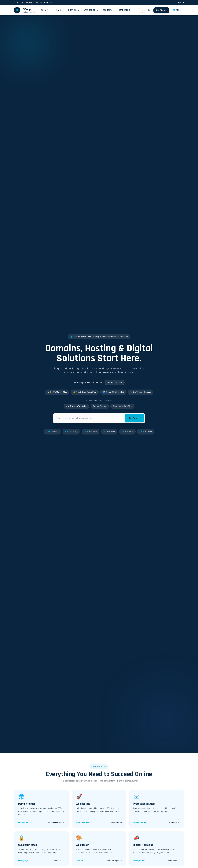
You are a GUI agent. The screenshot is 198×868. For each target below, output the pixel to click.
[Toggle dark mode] (142, 10)
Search (134, 419)
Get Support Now (115, 383)
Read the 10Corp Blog (122, 408)
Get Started (161, 10)
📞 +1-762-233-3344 (24, 2)
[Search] (149, 10)
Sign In (181, 2)
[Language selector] (177, 10)
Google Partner (100, 408)
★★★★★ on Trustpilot (76, 408)
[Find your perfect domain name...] (89, 420)
